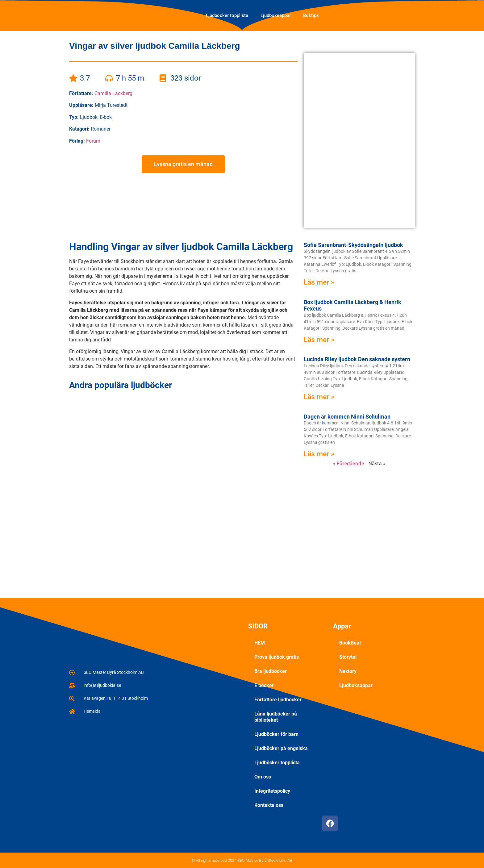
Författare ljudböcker (278, 700)
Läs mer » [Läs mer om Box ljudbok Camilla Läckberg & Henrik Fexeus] (319, 340)
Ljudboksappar (276, 15)
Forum (93, 141)
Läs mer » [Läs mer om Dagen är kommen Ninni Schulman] (319, 454)
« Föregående (348, 463)
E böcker (264, 685)
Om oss (263, 777)
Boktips (311, 15)
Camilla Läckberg (113, 93)
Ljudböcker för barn (276, 734)
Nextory (348, 671)
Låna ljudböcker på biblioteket (276, 717)
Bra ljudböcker (271, 671)
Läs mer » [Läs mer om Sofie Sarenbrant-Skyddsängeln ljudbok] (319, 282)
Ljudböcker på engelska (281, 748)
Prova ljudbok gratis (277, 657)
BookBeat (350, 643)
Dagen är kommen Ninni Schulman (347, 417)
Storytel (348, 657)
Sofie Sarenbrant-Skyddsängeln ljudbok (353, 245)
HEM (260, 643)
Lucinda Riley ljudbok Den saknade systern (357, 359)
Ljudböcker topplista (227, 15)
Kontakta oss (269, 805)
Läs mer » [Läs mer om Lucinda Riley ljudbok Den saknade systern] (319, 397)
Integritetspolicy (272, 791)
